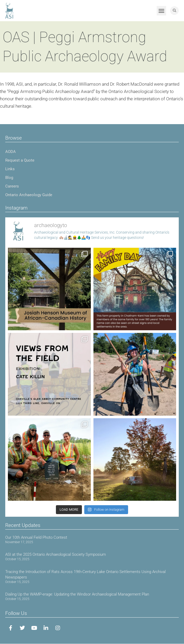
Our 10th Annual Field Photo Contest (36, 537)
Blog (9, 178)
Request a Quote (20, 160)
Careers (12, 186)
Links (10, 169)
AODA (10, 152)
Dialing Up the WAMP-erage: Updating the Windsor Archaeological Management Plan (77, 594)
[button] (161, 11)
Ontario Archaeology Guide (29, 195)
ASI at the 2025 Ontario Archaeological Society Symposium (56, 554)
